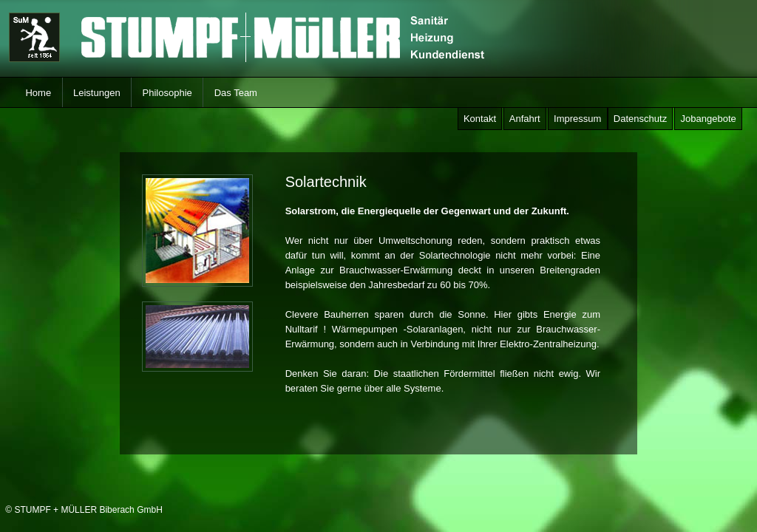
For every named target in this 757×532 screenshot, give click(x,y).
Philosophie (167, 93)
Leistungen (97, 93)
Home (38, 93)
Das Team (235, 93)
